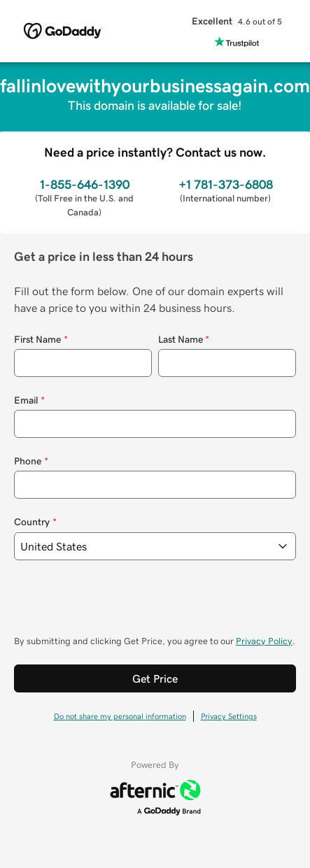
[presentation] (120, 604)
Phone (31, 461)
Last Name (184, 340)
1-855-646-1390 (85, 185)
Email (29, 400)
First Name (41, 340)
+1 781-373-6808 (226, 185)
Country (35, 522)
